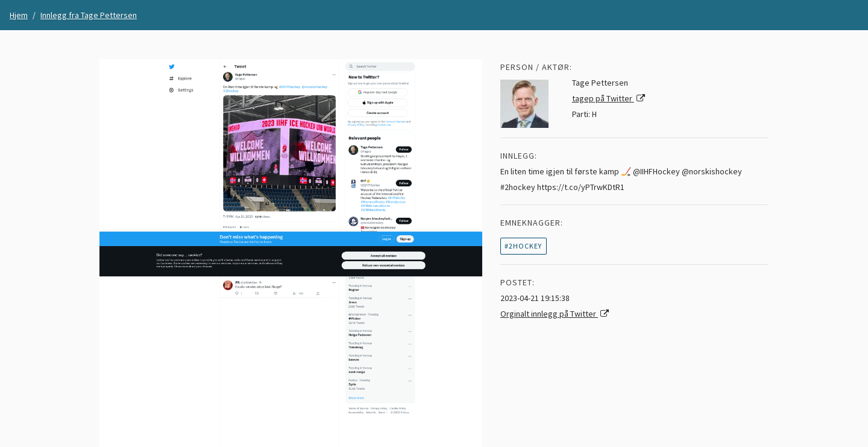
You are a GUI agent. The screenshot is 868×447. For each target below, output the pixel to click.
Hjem (19, 15)
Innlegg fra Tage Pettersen (89, 15)
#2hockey (523, 246)
